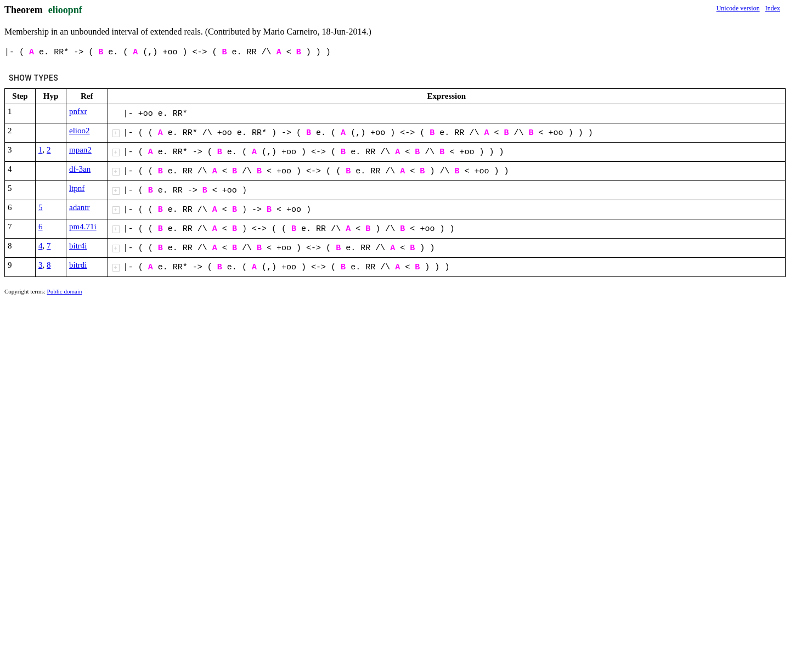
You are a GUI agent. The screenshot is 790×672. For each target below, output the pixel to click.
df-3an (80, 169)
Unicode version (738, 8)
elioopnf (65, 10)
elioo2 (80, 131)
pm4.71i (83, 227)
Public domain (65, 291)
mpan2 (80, 150)
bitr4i (78, 246)
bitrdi (78, 265)
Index (773, 8)
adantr (79, 207)
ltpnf (77, 188)
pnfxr (78, 111)
